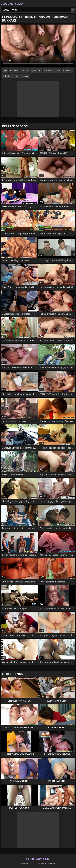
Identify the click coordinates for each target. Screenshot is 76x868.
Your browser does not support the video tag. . (38, 46)
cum (58, 71)
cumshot (48, 71)
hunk (16, 76)
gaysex (25, 76)
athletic (7, 76)
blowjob (14, 71)
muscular (68, 71)
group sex (36, 71)
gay (5, 71)
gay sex (25, 71)
